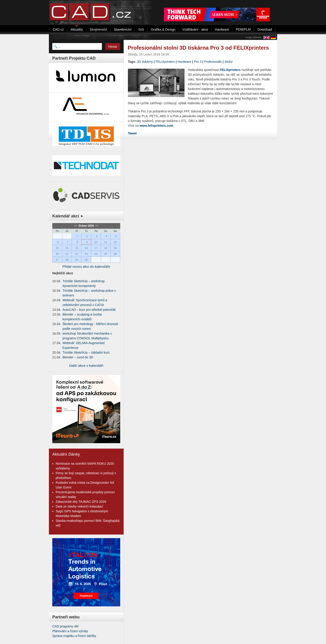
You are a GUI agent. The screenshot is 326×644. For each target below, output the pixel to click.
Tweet (132, 133)
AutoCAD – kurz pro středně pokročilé (89, 310)
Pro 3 (198, 62)
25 (105, 254)
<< (76, 226)
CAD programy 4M (65, 626)
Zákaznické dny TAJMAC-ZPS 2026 (81, 502)
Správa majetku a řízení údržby (74, 636)
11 (105, 242)
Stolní (228, 62)
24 (96, 254)
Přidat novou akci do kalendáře (86, 266)
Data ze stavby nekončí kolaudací (79, 506)
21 (67, 254)
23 (86, 254)
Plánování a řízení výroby (70, 631)
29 (77, 260)
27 (57, 260)
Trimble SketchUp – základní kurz (86, 352)
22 (77, 254)
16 (86, 248)
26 (115, 254)
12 (115, 242)
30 (86, 260)
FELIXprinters (165, 62)
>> (97, 226)
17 (96, 248)
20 (57, 254)
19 (115, 248)
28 (67, 260)
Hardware (184, 62)
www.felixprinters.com (156, 126)
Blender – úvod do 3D (78, 357)
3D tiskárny (145, 62)
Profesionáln (213, 62)
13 (57, 248)
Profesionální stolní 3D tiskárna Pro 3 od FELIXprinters (198, 48)
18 (105, 248)
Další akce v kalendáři (86, 366)
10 (96, 242)
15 (77, 248)
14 (67, 248)
